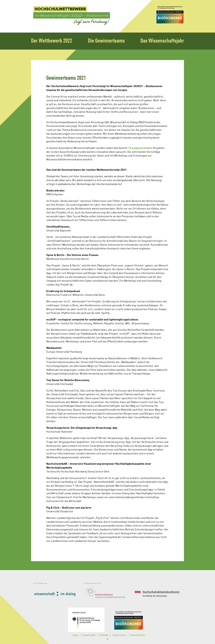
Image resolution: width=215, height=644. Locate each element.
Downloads (89, 635)
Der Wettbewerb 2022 (52, 41)
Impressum (119, 635)
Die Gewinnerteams (106, 41)
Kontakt (104, 635)
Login (75, 635)
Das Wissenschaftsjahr (162, 41)
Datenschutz (138, 635)
